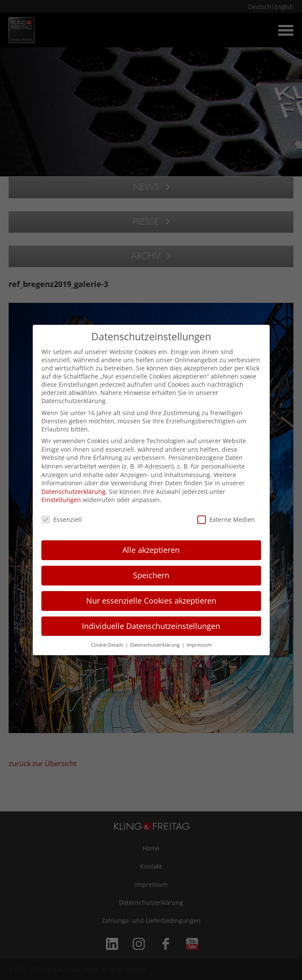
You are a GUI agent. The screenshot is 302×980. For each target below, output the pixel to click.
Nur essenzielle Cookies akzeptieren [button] (151, 601)
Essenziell (62, 519)
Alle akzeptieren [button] (151, 550)
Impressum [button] (199, 645)
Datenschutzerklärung (73, 492)
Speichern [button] (151, 575)
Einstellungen (61, 500)
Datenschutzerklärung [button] (156, 645)
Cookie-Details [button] (108, 645)
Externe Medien (226, 519)
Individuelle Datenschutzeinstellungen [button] (151, 626)
